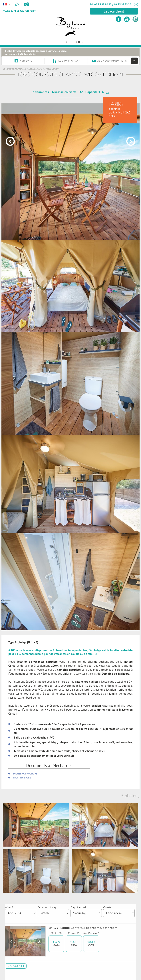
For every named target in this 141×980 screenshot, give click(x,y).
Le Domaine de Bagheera (14, 69)
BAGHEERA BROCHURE (25, 774)
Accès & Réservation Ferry (20, 11)
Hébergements (35, 69)
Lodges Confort (51, 69)
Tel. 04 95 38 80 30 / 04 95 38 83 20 (110, 4)
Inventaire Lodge (22, 778)
